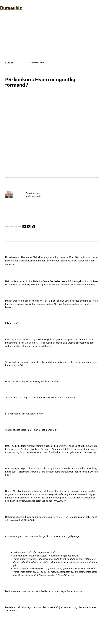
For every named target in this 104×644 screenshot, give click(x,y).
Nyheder (9, 63)
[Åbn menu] (102, 2)
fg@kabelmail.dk (33, 196)
